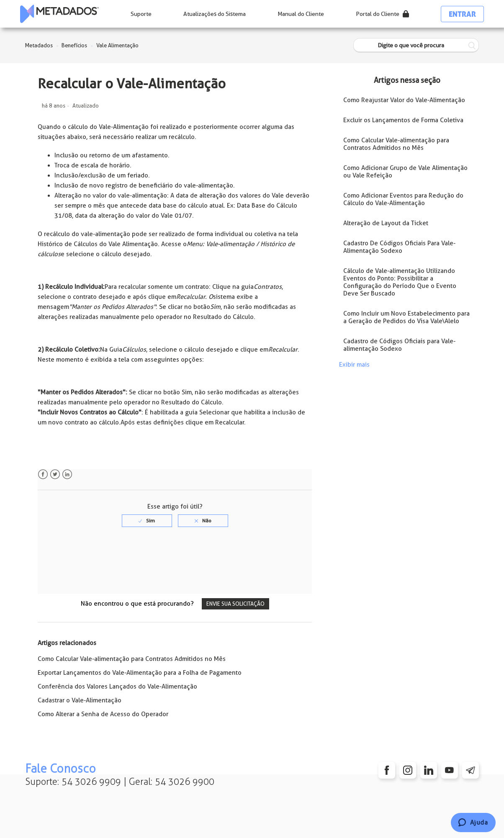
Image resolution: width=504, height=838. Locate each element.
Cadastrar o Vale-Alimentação (80, 700)
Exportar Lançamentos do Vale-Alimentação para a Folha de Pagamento (140, 673)
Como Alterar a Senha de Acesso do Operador (103, 714)
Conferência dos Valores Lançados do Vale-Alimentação (117, 686)
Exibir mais (354, 365)
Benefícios (74, 45)
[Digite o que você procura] (416, 45)
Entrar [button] (462, 14)
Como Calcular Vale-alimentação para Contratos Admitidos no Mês (132, 659)
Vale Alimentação (117, 45)
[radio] (147, 521)
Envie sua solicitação (235, 604)
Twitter (55, 474)
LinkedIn (67, 474)
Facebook (43, 474)
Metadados (39, 45)
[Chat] (473, 823)
